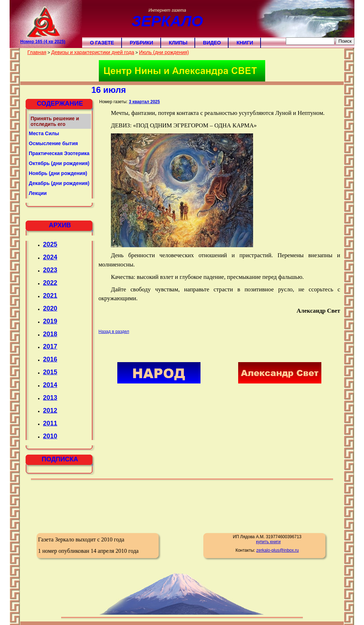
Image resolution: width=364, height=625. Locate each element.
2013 (50, 398)
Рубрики (141, 43)
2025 (50, 244)
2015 (50, 372)
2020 (50, 308)
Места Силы (44, 133)
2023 (50, 270)
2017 (50, 346)
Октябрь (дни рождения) (59, 163)
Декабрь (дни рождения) (59, 183)
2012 (50, 411)
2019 (50, 321)
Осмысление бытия (53, 143)
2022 (50, 283)
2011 (50, 423)
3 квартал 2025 (144, 102)
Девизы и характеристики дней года (93, 52)
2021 (50, 296)
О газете (102, 43)
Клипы (178, 43)
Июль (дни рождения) (164, 52)
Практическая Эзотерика (59, 153)
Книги (245, 43)
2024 (50, 257)
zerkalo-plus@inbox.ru (278, 550)
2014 (50, 385)
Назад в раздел (114, 332)
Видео (212, 43)
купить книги (268, 542)
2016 (50, 359)
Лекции (38, 193)
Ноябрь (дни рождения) (58, 173)
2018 (50, 334)
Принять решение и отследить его (55, 121)
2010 (50, 436)
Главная (37, 52)
